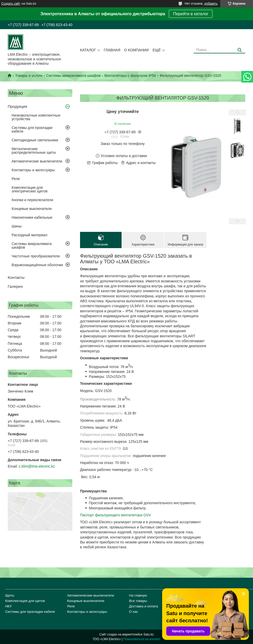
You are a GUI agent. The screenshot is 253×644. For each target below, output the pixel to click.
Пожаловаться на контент (142, 639)
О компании (136, 50)
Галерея (15, 286)
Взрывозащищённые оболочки (37, 265)
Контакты (16, 277)
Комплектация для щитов (25, 601)
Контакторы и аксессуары (33, 170)
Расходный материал (29, 235)
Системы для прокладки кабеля (32, 129)
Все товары (138, 601)
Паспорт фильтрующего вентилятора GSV (116, 515)
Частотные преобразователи (36, 256)
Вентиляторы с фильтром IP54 (130, 76)
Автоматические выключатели (37, 161)
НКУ (8, 606)
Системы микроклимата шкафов (73, 76)
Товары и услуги (29, 76)
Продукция (17, 106)
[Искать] (239, 50)
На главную (138, 595)
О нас (134, 612)
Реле (16, 179)
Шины (17, 226)
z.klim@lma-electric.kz (37, 466)
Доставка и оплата (144, 606)
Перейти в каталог (191, 14)
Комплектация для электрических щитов (30, 189)
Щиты (10, 595)
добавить (211, 4)
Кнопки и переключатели (32, 200)
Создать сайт (11, 4)
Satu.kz (148, 634)
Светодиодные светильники (35, 140)
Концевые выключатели (32, 209)
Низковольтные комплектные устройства (36, 117)
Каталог (88, 50)
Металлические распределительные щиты (34, 151)
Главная (112, 50)
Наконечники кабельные (32, 217)
